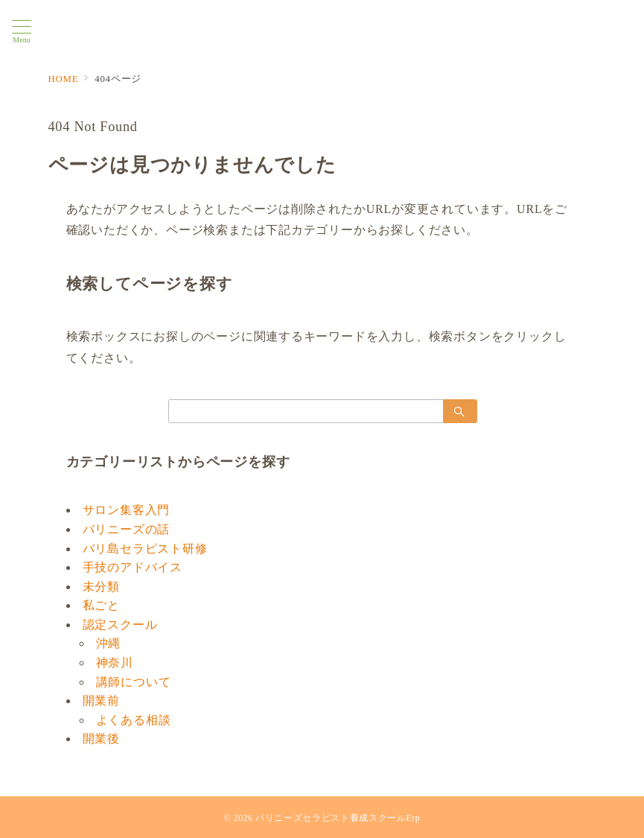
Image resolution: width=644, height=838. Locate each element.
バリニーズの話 (127, 529)
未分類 (101, 587)
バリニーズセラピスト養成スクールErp (338, 818)
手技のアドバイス (133, 567)
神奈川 (115, 663)
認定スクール (120, 625)
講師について (134, 682)
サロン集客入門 (127, 510)
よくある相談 (134, 720)
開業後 (101, 739)
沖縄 (109, 643)
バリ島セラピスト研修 (145, 549)
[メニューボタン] (22, 32)
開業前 (101, 701)
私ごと (101, 605)
